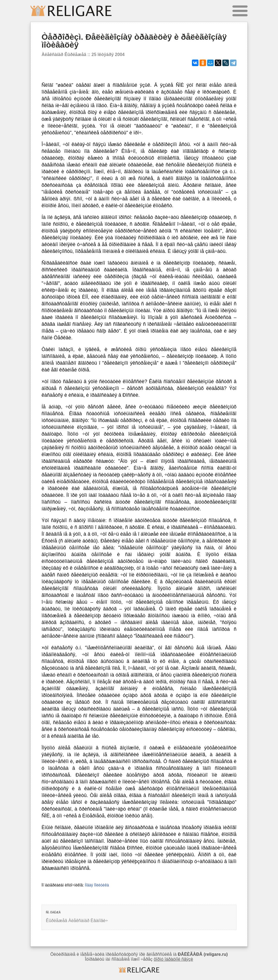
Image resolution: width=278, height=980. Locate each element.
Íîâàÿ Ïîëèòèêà (97, 885)
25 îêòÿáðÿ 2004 (108, 55)
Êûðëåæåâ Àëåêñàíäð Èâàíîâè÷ (77, 921)
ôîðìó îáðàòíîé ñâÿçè (173, 959)
